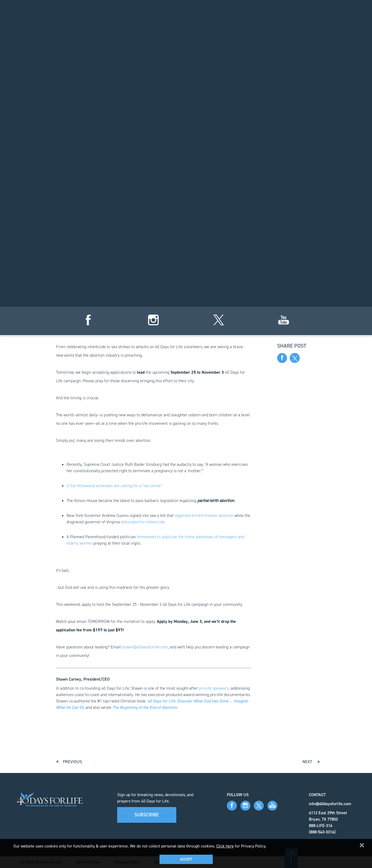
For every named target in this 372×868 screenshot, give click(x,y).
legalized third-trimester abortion (204, 515)
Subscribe (147, 815)
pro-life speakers (214, 688)
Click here (225, 846)
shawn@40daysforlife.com (145, 647)
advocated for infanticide (143, 522)
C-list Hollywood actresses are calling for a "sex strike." (115, 486)
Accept (186, 859)
